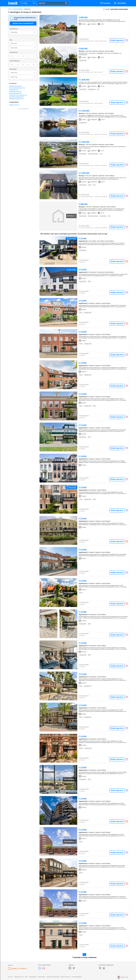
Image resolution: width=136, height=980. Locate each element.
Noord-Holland (18, 9)
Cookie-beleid (41, 977)
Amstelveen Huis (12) (15, 92)
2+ (23, 56)
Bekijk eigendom (117, 40)
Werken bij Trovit (19, 977)
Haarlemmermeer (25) (15, 86)
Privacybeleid (33, 977)
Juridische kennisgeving (53, 977)
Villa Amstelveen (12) (15, 93)
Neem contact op (65, 977)
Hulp (26, 977)
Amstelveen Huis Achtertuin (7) (18, 95)
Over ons (11, 977)
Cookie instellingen (76, 977)
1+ (18, 56)
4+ (34, 56)
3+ (28, 56)
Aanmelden (122, 3)
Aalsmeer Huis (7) (14, 105)
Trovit (10, 9)
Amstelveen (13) (14, 90)
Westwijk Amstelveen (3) (16, 99)
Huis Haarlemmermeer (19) (17, 88)
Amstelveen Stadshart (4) (16, 97)
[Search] (66, 3)
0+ (12, 56)
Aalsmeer (27, 9)
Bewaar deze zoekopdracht (23, 23)
